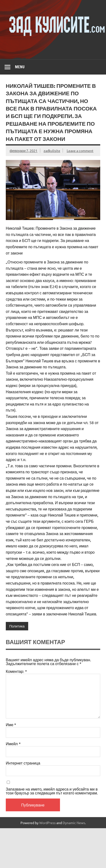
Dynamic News (74, 823)
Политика (17, 626)
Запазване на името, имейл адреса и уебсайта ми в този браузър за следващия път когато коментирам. (52, 791)
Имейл (13, 744)
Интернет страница (23, 763)
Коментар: (16, 671)
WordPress (47, 823)
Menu (20, 67)
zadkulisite (52, 151)
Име (11, 724)
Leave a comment (80, 151)
